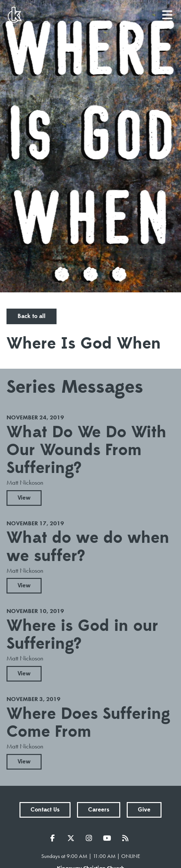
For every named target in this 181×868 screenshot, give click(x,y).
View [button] (24, 498)
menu (168, 12)
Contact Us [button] (45, 810)
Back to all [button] (32, 316)
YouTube (109, 838)
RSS (127, 838)
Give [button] (144, 810)
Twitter (72, 838)
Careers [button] (99, 810)
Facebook (54, 838)
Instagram (91, 838)
